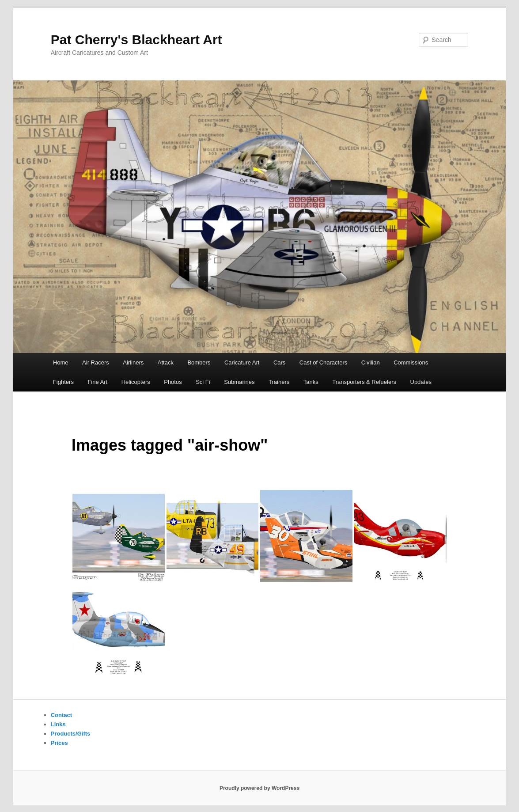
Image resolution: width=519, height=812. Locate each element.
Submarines (239, 382)
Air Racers (96, 362)
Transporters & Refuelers (364, 382)
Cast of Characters (323, 362)
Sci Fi (203, 382)
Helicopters (136, 382)
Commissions (411, 362)
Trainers (279, 382)
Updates (421, 382)
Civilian (371, 362)
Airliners (133, 362)
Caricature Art (242, 362)
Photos (173, 382)
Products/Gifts (71, 734)
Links (58, 724)
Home (61, 362)
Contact (61, 715)
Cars (279, 362)
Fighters (63, 382)
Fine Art (97, 382)
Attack (166, 362)
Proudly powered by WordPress (259, 788)
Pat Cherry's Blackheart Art (136, 40)
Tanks (311, 382)
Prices (59, 743)
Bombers (199, 362)
